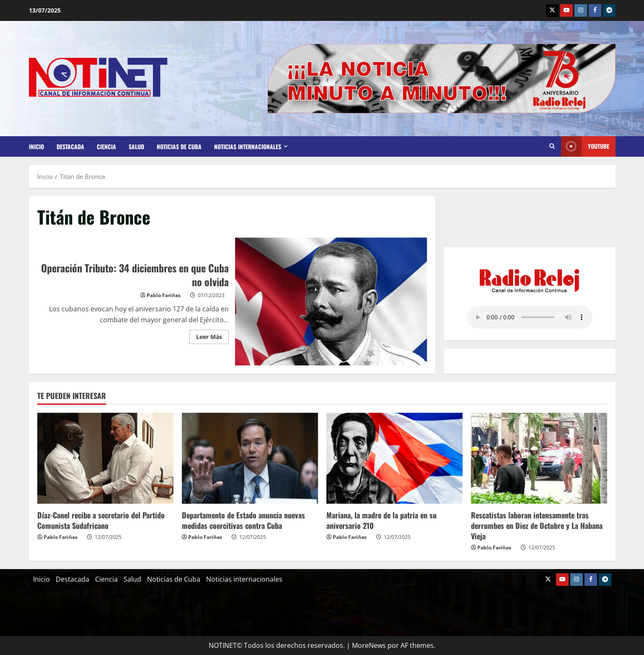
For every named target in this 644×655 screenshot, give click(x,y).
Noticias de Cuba (179, 146)
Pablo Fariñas (164, 295)
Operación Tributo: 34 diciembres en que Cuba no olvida (331, 302)
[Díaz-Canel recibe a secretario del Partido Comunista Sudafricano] (105, 458)
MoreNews (369, 645)
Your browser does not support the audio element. (530, 317)
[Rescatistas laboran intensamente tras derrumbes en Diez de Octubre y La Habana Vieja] (539, 458)
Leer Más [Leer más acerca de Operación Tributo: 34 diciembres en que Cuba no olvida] (212, 335)
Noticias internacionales (248, 146)
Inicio (36, 146)
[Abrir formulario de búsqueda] (552, 146)
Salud (136, 146)
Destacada (70, 146)
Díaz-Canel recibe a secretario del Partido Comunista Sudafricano (101, 520)
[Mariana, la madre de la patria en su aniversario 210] (394, 458)
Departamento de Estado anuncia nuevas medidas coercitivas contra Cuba (243, 520)
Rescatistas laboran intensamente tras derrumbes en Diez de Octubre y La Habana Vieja (537, 526)
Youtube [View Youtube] (585, 146)
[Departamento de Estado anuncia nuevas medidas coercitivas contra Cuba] (250, 458)
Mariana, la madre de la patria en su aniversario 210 (381, 520)
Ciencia (106, 146)
